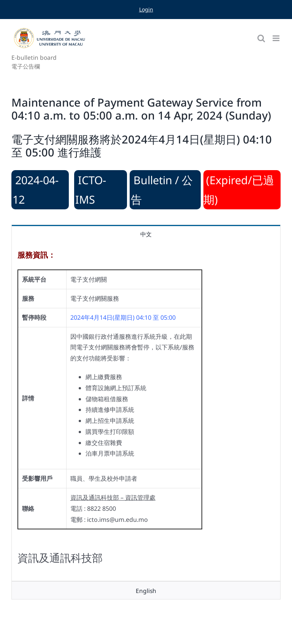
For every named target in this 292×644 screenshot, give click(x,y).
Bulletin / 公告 (162, 190)
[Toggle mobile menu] (277, 38)
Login (146, 9)
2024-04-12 (36, 190)
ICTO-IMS (91, 190)
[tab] (146, 234)
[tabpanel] (146, 412)
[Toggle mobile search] (261, 38)
